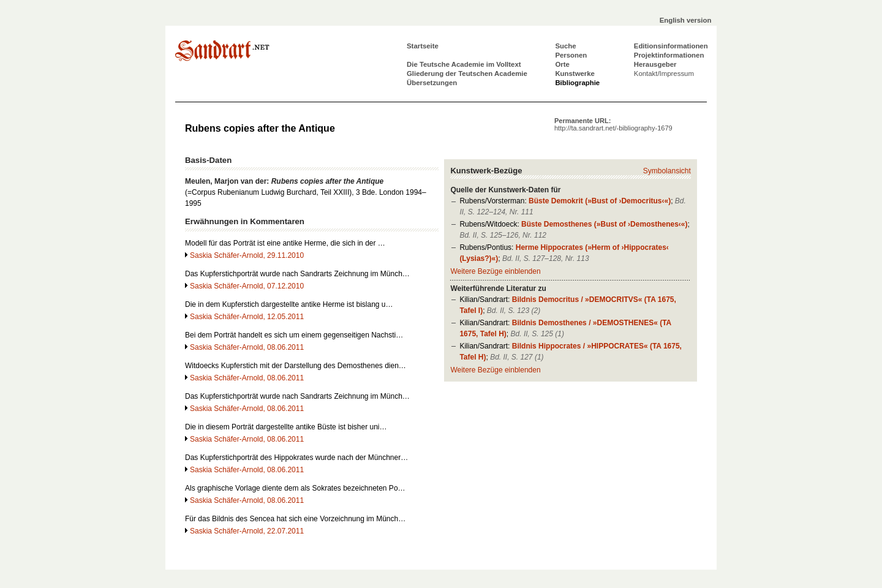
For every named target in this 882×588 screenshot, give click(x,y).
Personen (571, 55)
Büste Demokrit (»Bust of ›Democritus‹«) (600, 201)
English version (686, 20)
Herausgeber (655, 64)
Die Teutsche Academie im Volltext (464, 64)
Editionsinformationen (671, 46)
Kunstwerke (575, 73)
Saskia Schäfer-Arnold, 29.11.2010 (247, 255)
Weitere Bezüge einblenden (495, 271)
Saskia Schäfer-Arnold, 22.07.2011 (247, 531)
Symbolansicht (667, 171)
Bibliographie (577, 83)
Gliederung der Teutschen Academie (467, 73)
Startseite (423, 46)
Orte (562, 64)
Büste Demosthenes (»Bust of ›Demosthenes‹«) (604, 224)
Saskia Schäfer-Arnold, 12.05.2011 (247, 317)
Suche (565, 46)
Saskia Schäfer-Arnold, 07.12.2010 (247, 286)
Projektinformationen (669, 55)
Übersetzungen (432, 83)
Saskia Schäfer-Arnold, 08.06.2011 (247, 347)
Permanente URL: (613, 124)
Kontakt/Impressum (664, 73)
